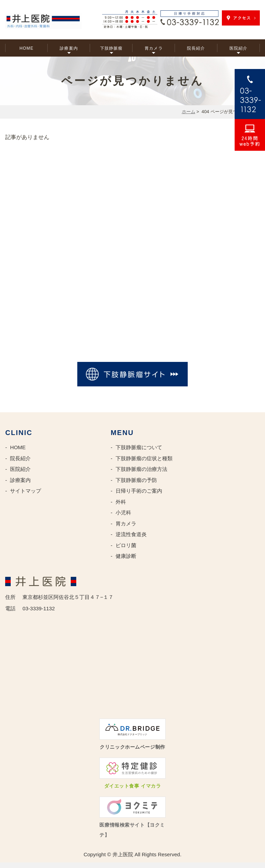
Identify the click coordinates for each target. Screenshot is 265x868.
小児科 (123, 512)
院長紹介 (196, 48)
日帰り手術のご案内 (139, 491)
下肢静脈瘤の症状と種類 (144, 458)
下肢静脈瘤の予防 (136, 480)
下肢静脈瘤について (139, 447)
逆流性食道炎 (131, 534)
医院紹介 (239, 48)
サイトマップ (26, 491)
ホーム (189, 112)
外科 (121, 502)
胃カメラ (154, 48)
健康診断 (126, 556)
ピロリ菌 (126, 545)
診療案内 (69, 48)
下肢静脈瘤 (111, 48)
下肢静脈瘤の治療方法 (141, 469)
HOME (26, 48)
